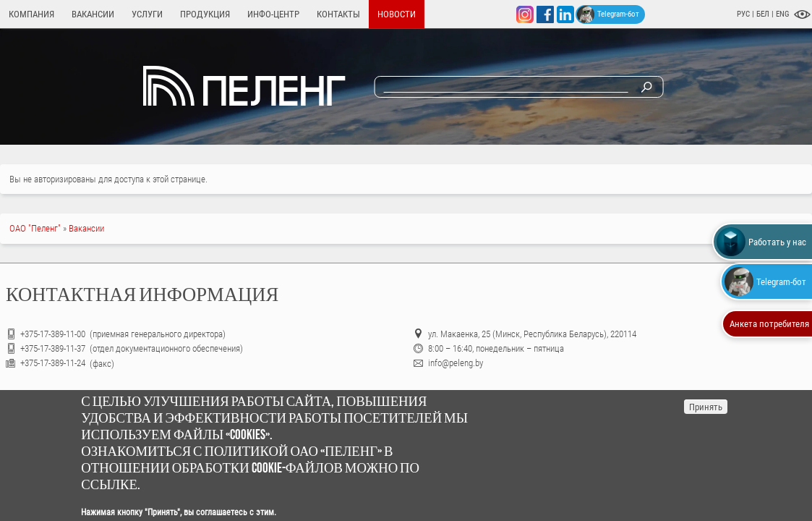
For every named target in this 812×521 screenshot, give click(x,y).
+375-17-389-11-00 (54, 334)
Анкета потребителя (769, 324)
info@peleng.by (456, 363)
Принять (706, 407)
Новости (397, 14)
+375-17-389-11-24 (53, 363)
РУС (743, 14)
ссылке (109, 485)
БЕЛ (764, 14)
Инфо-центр (273, 14)
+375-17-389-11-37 (53, 348)
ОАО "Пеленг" (35, 228)
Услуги (147, 14)
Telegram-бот (608, 14)
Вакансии (93, 14)
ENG (783, 14)
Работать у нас (761, 242)
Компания (31, 14)
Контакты (338, 14)
